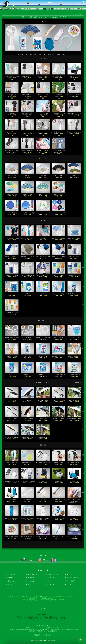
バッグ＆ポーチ (13, 574)
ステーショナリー (33, 574)
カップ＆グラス (72, 581)
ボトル (49, 581)
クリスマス (53, 17)
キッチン (70, 574)
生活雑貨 (11, 578)
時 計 (10, 584)
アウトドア (51, 578)
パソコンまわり (72, 584)
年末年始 (63, 17)
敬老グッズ (33, 17)
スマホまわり (32, 578)
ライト (30, 584)
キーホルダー (32, 581)
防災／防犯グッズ (53, 574)
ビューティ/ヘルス (72, 578)
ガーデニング (51, 584)
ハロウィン (43, 17)
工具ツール (11, 581)
